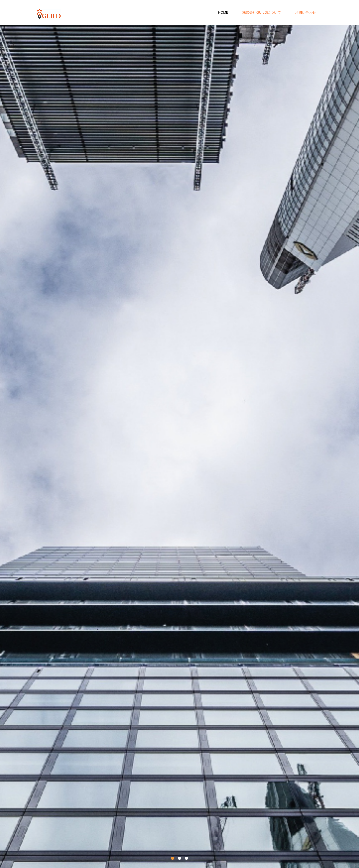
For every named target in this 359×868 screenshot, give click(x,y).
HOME (223, 12)
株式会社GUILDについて (262, 12)
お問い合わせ (305, 12)
